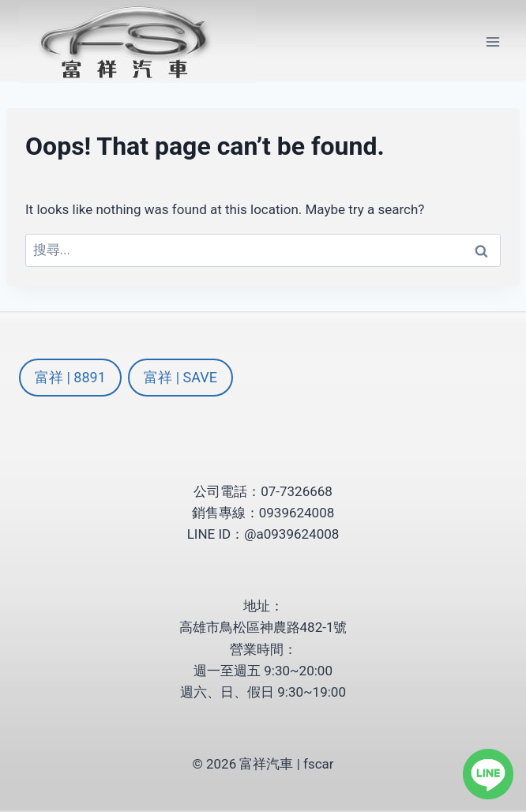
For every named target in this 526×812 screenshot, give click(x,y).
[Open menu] (492, 41)
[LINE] (488, 774)
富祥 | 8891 (70, 377)
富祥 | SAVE (180, 377)
